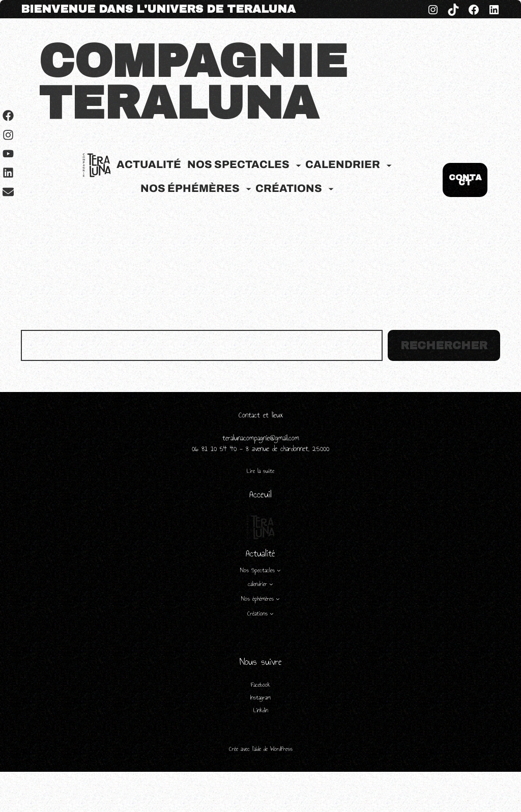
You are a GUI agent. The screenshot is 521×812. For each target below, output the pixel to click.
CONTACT (465, 180)
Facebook (260, 685)
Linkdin (261, 710)
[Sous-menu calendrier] (389, 165)
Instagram (260, 697)
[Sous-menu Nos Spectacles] (298, 165)
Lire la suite (260, 471)
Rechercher (444, 346)
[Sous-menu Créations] (331, 189)
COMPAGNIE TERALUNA (193, 82)
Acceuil (260, 494)
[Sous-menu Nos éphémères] (249, 189)
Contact (251, 415)
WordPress (281, 749)
